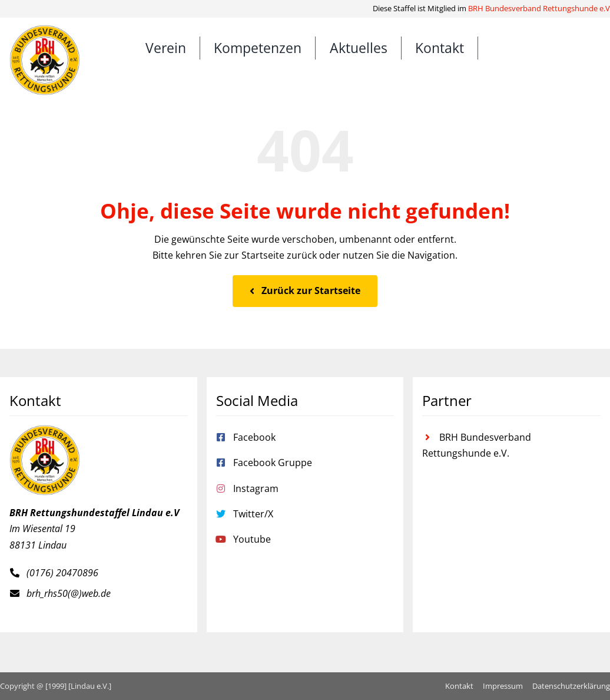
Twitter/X (253, 514)
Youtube (252, 539)
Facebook (254, 437)
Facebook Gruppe (273, 463)
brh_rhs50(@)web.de (69, 593)
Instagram (256, 488)
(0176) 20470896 (62, 573)
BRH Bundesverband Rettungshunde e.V (539, 8)
